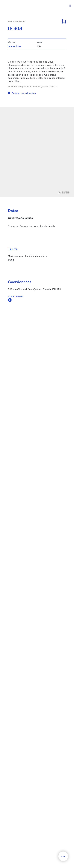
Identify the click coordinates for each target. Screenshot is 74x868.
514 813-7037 (16, 296)
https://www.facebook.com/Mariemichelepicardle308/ (10, 300)
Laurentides (14, 46)
